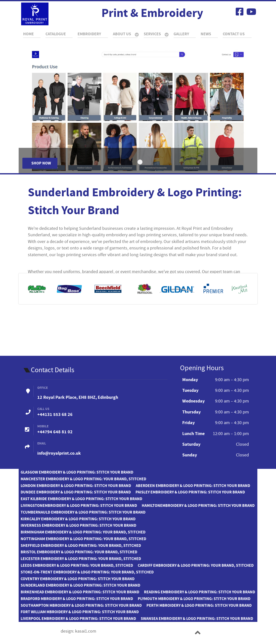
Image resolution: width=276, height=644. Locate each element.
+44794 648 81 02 (55, 432)
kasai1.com (86, 631)
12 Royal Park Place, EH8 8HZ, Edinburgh (78, 397)
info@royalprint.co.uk (59, 453)
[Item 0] (140, 162)
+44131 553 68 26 (55, 415)
